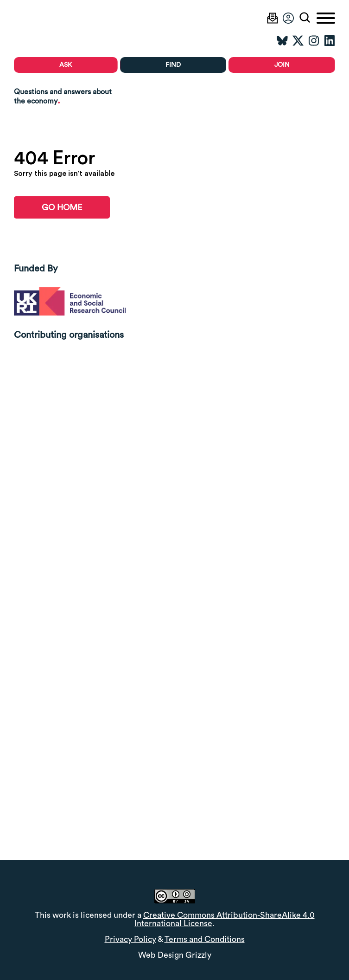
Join (282, 65)
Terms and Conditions (205, 939)
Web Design (161, 955)
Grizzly (198, 955)
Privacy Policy (130, 939)
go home (62, 207)
